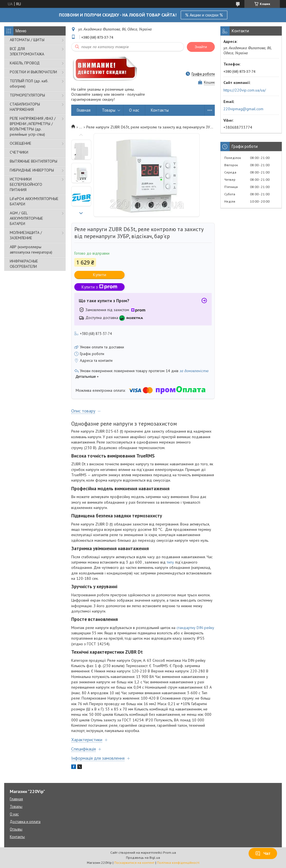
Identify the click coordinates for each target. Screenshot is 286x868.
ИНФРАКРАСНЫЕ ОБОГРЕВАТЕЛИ (24, 264)
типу (170, 562)
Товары (109, 110)
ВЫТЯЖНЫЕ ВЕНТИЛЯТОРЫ (34, 161)
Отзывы (16, 829)
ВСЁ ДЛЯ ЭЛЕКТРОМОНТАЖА (27, 51)
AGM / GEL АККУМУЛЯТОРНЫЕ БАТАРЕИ (26, 218)
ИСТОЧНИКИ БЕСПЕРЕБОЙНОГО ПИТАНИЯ (26, 184)
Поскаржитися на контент (134, 863)
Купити (100, 275)
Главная (84, 110)
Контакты (160, 110)
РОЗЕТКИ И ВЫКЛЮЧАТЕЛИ (33, 72)
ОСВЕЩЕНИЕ (21, 143)
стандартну (186, 628)
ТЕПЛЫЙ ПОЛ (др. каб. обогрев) (29, 84)
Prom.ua (170, 852)
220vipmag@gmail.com (243, 109)
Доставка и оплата (25, 822)
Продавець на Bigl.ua (143, 858)
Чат (263, 853)
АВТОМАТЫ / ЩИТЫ (27, 40)
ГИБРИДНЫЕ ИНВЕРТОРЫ (32, 170)
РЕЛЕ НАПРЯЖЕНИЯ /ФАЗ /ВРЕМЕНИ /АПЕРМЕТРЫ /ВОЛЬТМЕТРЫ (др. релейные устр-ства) (33, 126)
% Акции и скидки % (204, 15)
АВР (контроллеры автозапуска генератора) (31, 249)
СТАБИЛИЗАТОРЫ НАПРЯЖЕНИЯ (25, 107)
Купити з (99, 287)
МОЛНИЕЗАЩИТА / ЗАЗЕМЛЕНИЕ (26, 235)
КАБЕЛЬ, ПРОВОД (25, 63)
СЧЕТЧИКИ (19, 152)
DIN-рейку (205, 628)
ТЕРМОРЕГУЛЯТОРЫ (27, 95)
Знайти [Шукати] (201, 47)
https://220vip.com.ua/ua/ (245, 90)
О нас (134, 110)
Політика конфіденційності (178, 863)
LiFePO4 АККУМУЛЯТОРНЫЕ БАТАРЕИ (34, 201)
